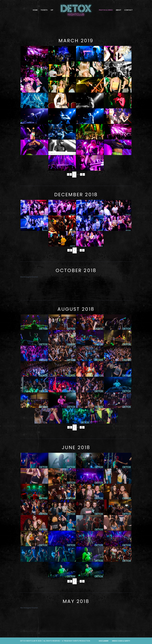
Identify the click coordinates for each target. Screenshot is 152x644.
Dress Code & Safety (121, 641)
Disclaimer (104, 641)
